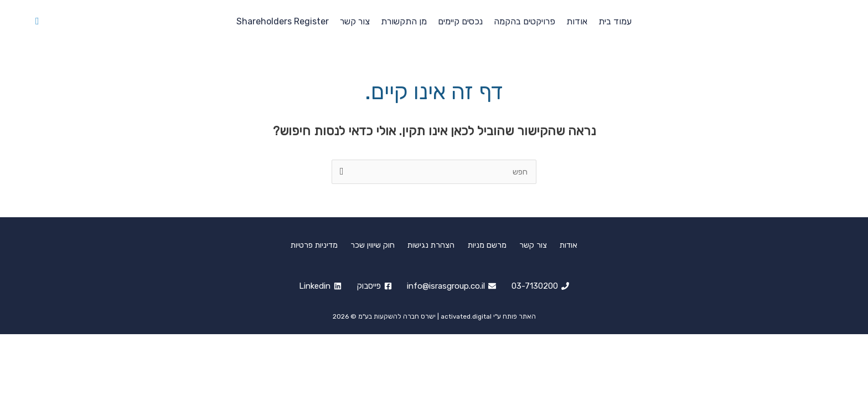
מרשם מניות (486, 244)
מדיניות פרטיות (325, 244)
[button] (37, 21)
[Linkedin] (319, 286)
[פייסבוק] (374, 286)
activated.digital (466, 316)
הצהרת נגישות (434, 244)
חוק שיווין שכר (379, 244)
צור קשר (528, 244)
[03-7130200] (541, 286)
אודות (559, 244)
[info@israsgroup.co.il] (452, 286)
